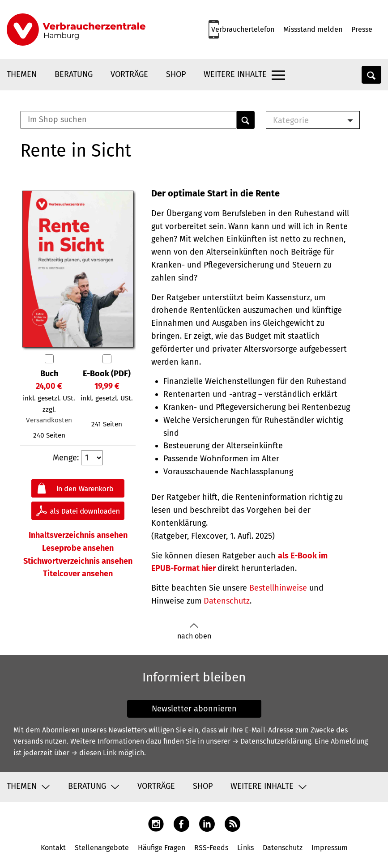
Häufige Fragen (162, 848)
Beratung (74, 74)
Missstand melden (313, 29)
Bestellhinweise (278, 588)
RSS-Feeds (211, 848)
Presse (362, 29)
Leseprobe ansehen (78, 548)
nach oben (194, 632)
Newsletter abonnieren (194, 709)
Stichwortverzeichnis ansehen (78, 561)
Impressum (330, 848)
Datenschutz (227, 601)
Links (245, 848)
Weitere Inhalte (235, 74)
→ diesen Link (94, 753)
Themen (22, 74)
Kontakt (53, 848)
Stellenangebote (102, 848)
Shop (176, 74)
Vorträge (129, 74)
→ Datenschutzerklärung (272, 741)
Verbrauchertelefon (243, 29)
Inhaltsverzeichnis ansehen (78, 535)
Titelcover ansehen (78, 574)
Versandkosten (49, 420)
